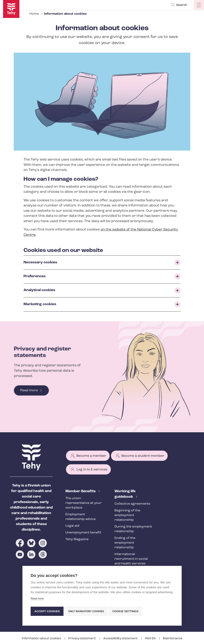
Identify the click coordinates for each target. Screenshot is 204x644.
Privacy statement (82, 639)
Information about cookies (42, 639)
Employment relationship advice (81, 517)
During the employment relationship (133, 529)
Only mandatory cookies (87, 611)
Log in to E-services (92, 470)
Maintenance (173, 639)
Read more (29, 390)
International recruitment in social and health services (131, 559)
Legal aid (72, 526)
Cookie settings (128, 611)
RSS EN (151, 639)
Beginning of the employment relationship (127, 515)
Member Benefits (81, 491)
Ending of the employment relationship (125, 543)
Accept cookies (47, 611)
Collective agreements (132, 504)
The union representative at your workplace (84, 503)
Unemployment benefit (83, 533)
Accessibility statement (121, 639)
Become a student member (143, 456)
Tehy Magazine (77, 539)
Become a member (91, 456)
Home (34, 14)
